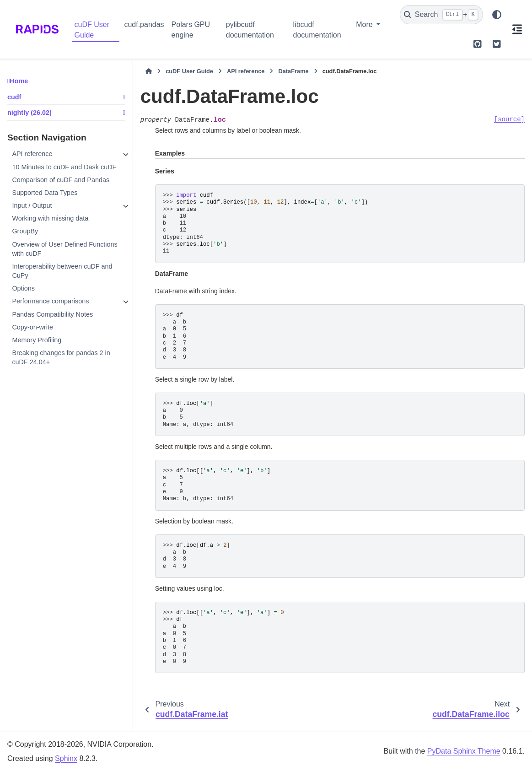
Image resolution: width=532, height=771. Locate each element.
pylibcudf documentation (250, 30)
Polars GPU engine (191, 30)
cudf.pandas (144, 24)
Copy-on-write (32, 327)
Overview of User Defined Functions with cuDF (64, 249)
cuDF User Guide (92, 30)
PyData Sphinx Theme (464, 751)
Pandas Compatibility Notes (52, 314)
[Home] (149, 71)
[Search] (441, 15)
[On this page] (517, 29)
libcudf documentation (317, 30)
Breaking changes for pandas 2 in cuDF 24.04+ (61, 357)
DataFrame (293, 71)
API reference (32, 154)
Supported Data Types (45, 193)
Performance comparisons (50, 301)
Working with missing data (50, 218)
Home (19, 81)
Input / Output (32, 205)
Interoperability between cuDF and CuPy (62, 271)
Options (23, 288)
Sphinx (66, 758)
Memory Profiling (37, 340)
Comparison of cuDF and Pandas (61, 180)
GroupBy (25, 231)
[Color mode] (497, 15)
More (365, 24)
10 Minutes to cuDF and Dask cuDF (64, 167)
